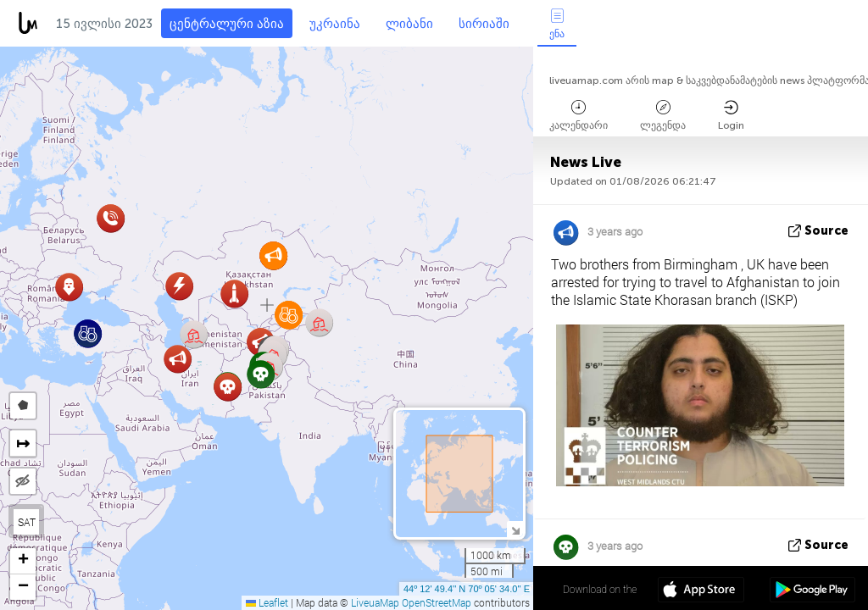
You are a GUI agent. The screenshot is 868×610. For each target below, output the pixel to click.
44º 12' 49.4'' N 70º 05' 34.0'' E (467, 589)
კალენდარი (579, 116)
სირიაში (484, 24)
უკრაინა (335, 24)
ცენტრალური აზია (227, 24)
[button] (178, 359)
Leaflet (267, 602)
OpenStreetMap (437, 602)
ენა (557, 24)
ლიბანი (409, 24)
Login (731, 116)
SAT (27, 522)
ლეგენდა (663, 116)
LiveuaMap (375, 602)
